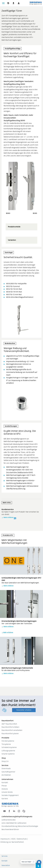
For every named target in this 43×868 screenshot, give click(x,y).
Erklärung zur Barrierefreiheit (12, 842)
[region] (21, 234)
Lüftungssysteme (8, 751)
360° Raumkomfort (9, 724)
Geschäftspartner (8, 772)
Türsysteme (6, 744)
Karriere (5, 799)
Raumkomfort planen (10, 734)
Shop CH (5, 761)
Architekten (6, 775)
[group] (21, 227)
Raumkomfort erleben (10, 727)
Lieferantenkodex (9, 820)
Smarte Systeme (8, 754)
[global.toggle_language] (8, 3)
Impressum (5, 839)
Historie (5, 789)
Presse (4, 786)
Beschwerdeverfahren (10, 830)
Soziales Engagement (10, 795)
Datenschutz (22, 839)
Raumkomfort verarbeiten (12, 730)
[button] (19, 3)
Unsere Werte (7, 792)
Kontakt (5, 783)
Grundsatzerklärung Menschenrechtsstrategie (20, 826)
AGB (13, 839)
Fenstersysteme (8, 741)
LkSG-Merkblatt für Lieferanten (14, 823)
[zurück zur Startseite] (36, 3)
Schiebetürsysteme (9, 748)
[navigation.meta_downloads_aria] (13, 3)
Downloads (6, 769)
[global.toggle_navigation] (3, 3)
